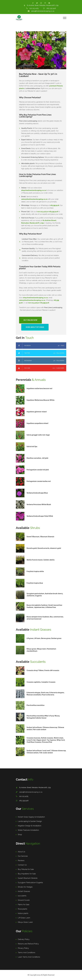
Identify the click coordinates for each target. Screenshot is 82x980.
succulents (22, 896)
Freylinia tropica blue (35, 583)
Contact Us (22, 865)
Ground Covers (24, 900)
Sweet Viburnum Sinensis (28, 878)
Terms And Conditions (27, 953)
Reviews (21, 861)
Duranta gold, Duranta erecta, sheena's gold (44, 548)
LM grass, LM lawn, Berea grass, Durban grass (44, 638)
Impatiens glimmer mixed (37, 412)
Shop (20, 835)
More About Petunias (35, 327)
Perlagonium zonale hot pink (38, 470)
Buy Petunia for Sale (26, 869)
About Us (21, 852)
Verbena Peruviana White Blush (39, 505)
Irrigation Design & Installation (30, 826)
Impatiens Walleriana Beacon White (41, 400)
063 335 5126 (51, 8)
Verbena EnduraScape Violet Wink (40, 516)
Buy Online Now (30, 320)
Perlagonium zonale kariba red (39, 481)
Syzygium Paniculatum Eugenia (30, 883)
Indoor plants (23, 913)
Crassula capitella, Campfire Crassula (41, 682)
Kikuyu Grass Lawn (25, 922)
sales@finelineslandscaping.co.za (43, 11)
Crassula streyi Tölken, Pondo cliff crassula (43, 670)
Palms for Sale (24, 905)
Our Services (23, 856)
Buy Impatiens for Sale (27, 874)
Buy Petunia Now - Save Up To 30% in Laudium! (38, 75)
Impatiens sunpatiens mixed (37, 423)
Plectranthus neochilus (35, 705)
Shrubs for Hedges (25, 887)
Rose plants (23, 909)
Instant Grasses (24, 891)
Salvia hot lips (32, 446)
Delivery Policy (24, 939)
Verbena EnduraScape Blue (37, 493)
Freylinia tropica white (35, 571)
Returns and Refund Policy (28, 944)
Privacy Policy (23, 948)
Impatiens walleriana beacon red (39, 388)
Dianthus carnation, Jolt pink (37, 458)
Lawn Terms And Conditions (29, 957)
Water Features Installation (28, 830)
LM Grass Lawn (24, 918)
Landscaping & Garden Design (30, 821)
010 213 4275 (34, 8)
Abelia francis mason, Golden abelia (41, 560)
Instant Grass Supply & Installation (31, 817)
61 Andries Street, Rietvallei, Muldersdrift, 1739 (43, 5)
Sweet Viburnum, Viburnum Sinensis (40, 537)
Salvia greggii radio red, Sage (38, 435)
